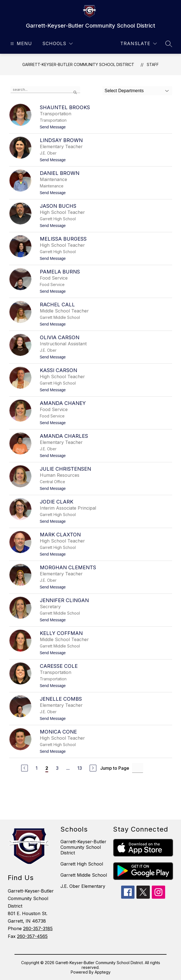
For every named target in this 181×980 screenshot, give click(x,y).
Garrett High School (82, 864)
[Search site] (169, 44)
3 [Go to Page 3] (57, 768)
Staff (153, 64)
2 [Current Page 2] (47, 768)
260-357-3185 (38, 928)
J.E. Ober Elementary (83, 886)
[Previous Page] (25, 768)
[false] (45, 90)
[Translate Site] (139, 44)
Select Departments (124, 91)
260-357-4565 (32, 936)
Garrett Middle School (84, 875)
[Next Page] (93, 768)
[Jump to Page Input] (138, 768)
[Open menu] (20, 44)
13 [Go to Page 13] (80, 768)
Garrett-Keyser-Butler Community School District (78, 64)
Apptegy (103, 972)
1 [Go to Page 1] (37, 768)
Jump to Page (115, 768)
